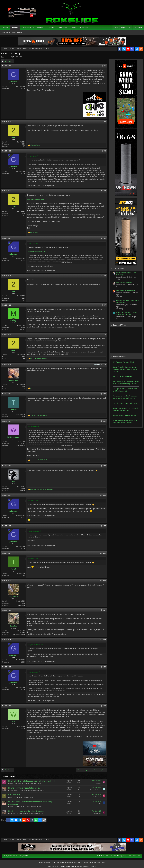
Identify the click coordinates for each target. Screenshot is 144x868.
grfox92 (13, 801)
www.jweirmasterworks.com (38, 206)
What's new (28, 29)
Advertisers (64, 29)
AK (25, 399)
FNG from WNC (16, 806)
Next (11, 63)
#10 (103, 405)
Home (7, 29)
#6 (103, 284)
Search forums (18, 34)
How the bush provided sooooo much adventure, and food (33, 792)
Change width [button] (25, 855)
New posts (7, 34)
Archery (117, 281)
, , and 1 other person (48, 471)
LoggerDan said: (36, 542)
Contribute (86, 29)
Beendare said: (35, 683)
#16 (103, 591)
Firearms (117, 299)
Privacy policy (121, 855)
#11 (103, 432)
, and (44, 500)
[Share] (100, 68)
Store (75, 29)
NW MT (24, 338)
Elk (115, 321)
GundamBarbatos (93, 801)
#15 (103, 564)
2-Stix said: (34, 160)
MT (25, 150)
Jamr (98, 815)
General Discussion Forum (34, 794)
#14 (103, 537)
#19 (103, 678)
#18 (103, 650)
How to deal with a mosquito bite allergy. (26, 799)
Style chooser (11, 855)
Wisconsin (23, 616)
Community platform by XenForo (58, 861)
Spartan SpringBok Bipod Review (122, 417)
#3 (103, 155)
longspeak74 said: (36, 655)
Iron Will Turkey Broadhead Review (123, 405)
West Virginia (22, 456)
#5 (103, 247)
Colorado (23, 501)
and (41, 369)
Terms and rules (109, 855)
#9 (103, 375)
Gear (116, 289)
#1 (103, 68)
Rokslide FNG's (30, 808)
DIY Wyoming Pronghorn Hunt (121, 364)
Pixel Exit (86, 861)
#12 (103, 477)
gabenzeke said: (36, 437)
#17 (103, 621)
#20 (103, 717)
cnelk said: (34, 511)
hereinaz (13, 818)
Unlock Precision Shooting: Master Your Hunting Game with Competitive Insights (124, 371)
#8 (103, 343)
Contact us (99, 855)
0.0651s (79, 865)
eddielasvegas (95, 808)
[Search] (137, 29)
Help (128, 855)
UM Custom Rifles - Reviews (124, 292)
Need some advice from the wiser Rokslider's (28, 822)
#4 (103, 197)
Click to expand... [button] (66, 271)
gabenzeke (8, 59)
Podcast (52, 29)
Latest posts (117, 271)
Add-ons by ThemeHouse (97, 861)
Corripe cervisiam (21, 645)
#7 (103, 313)
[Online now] (15, 327)
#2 (103, 126)
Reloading (118, 311)
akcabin (13, 794)
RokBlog (42, 29)
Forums (16, 29)
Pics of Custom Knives (122, 284)
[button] (34, 29)
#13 (103, 506)
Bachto (12, 825)
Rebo (12, 808)
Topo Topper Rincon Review (121, 378)
